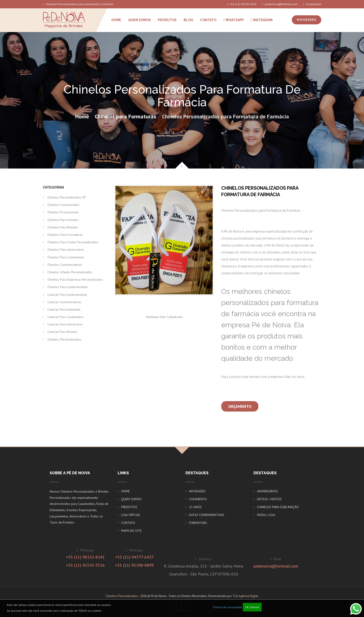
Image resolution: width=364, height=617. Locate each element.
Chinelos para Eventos (63, 220)
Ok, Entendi (252, 607)
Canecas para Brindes (62, 332)
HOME (116, 20)
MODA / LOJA (266, 515)
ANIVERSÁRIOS (267, 491)
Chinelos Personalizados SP (67, 197)
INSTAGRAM (262, 20)
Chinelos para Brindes (63, 227)
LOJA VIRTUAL (131, 515)
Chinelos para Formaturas (125, 116)
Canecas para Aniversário (65, 324)
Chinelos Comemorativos (65, 265)
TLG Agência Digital (245, 596)
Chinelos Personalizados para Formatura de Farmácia (226, 116)
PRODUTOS (167, 20)
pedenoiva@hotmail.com (280, 4)
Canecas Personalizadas (64, 309)
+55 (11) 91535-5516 (242, 4)
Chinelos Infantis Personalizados (70, 272)
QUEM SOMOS (140, 20)
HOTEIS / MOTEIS (269, 499)
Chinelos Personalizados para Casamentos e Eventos (78, 4)
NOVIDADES (307, 20)
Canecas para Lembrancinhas (67, 295)
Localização (312, 4)
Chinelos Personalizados (64, 339)
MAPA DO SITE (131, 531)
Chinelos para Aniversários (66, 250)
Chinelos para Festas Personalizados (73, 242)
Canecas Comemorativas (64, 302)
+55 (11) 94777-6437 (134, 557)
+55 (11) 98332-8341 (85, 557)
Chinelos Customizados (63, 205)
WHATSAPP (234, 20)
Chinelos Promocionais (63, 212)
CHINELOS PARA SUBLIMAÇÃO (278, 507)
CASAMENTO (198, 499)
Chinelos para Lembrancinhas (68, 287)
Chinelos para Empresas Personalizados (75, 279)
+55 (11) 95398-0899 (134, 565)
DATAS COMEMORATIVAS (207, 515)
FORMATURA (198, 523)
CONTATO (208, 20)
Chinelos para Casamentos (66, 257)
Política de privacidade (227, 607)
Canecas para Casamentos (65, 317)
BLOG (188, 20)
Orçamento (240, 406)
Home (82, 116)
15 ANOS (195, 507)
